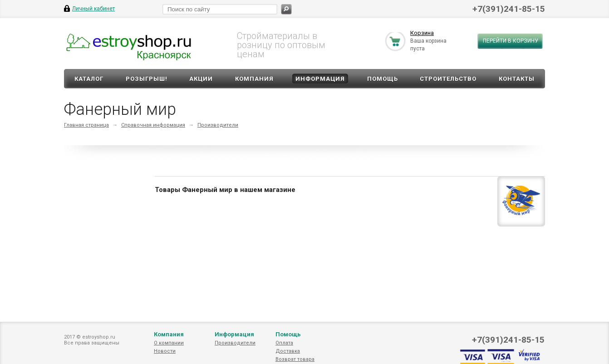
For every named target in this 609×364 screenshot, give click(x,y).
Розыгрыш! (147, 79)
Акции (201, 79)
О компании (169, 343)
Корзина (422, 33)
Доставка (288, 351)
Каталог (89, 79)
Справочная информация (153, 125)
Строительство (448, 79)
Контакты (517, 79)
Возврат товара (295, 359)
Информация (320, 79)
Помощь (383, 79)
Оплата (284, 343)
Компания (254, 79)
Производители (218, 125)
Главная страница (86, 125)
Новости (165, 351)
